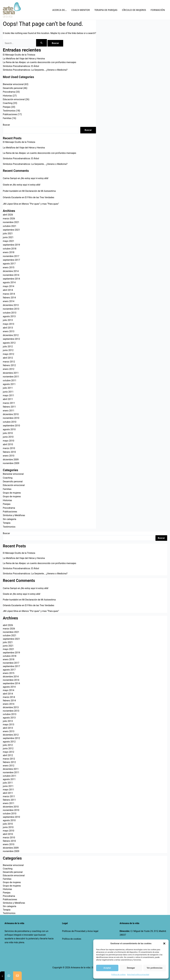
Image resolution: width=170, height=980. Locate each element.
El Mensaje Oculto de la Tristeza (19, 55)
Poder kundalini (11, 191)
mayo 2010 (8, 441)
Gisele (6, 185)
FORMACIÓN (158, 10)
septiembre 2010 (11, 426)
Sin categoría (9, 519)
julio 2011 (8, 388)
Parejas (7, 107)
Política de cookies (72, 939)
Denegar (131, 968)
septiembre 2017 (11, 260)
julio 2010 (8, 433)
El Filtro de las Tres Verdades (40, 197)
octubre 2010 (10, 422)
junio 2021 (8, 237)
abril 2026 (8, 215)
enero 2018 (9, 252)
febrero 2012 (9, 365)
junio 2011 (8, 392)
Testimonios (9, 111)
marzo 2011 (9, 403)
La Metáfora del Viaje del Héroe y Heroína (24, 59)
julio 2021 (8, 234)
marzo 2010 (9, 448)
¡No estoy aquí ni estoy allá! (35, 178)
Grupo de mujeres (12, 493)
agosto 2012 (9, 343)
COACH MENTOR (81, 10)
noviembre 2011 (11, 377)
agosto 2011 (9, 384)
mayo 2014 (8, 286)
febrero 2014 (9, 298)
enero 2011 (9, 411)
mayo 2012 (8, 354)
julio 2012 (8, 347)
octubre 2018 (10, 249)
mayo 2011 (8, 395)
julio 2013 (8, 320)
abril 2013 (8, 328)
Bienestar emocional (13, 84)
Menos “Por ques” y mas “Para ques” (40, 204)
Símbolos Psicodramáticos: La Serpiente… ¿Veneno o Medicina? (35, 70)
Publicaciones (10, 114)
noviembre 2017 (11, 256)
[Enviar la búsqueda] (42, 43)
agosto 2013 (9, 316)
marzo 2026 (9, 219)
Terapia (7, 523)
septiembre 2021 (11, 230)
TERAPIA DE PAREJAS (106, 10)
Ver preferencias (155, 968)
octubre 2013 (10, 313)
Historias (7, 96)
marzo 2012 (9, 362)
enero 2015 (9, 267)
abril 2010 (8, 444)
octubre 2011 (10, 380)
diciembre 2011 (11, 373)
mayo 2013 (8, 324)
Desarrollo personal (13, 88)
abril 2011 (8, 399)
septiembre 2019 (11, 245)
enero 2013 (9, 331)
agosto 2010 (9, 429)
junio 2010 (8, 437)
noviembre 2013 (11, 309)
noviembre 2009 (11, 463)
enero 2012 (9, 369)
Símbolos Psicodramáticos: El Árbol (21, 66)
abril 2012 (8, 358)
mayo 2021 (8, 241)
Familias (7, 118)
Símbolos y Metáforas (14, 515)
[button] (164, 943)
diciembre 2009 (11, 460)
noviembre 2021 (11, 222)
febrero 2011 (9, 407)
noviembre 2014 (11, 275)
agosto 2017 (9, 264)
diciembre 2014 (11, 271)
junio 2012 (8, 350)
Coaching (8, 103)
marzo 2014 (9, 294)
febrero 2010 (9, 452)
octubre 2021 (10, 226)
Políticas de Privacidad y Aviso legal (80, 931)
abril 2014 (8, 290)
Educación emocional (14, 99)
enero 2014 (9, 301)
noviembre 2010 (11, 418)
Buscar (6, 125)
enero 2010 (9, 456)
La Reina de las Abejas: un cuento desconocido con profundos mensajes (40, 62)
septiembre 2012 (11, 339)
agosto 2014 (9, 282)
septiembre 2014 (11, 279)
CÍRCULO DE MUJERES (134, 10)
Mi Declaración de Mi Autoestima (39, 191)
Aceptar (107, 968)
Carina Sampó (10, 178)
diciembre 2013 (11, 305)
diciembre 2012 (11, 335)
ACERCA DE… (60, 10)
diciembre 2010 (11, 414)
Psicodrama (9, 92)
